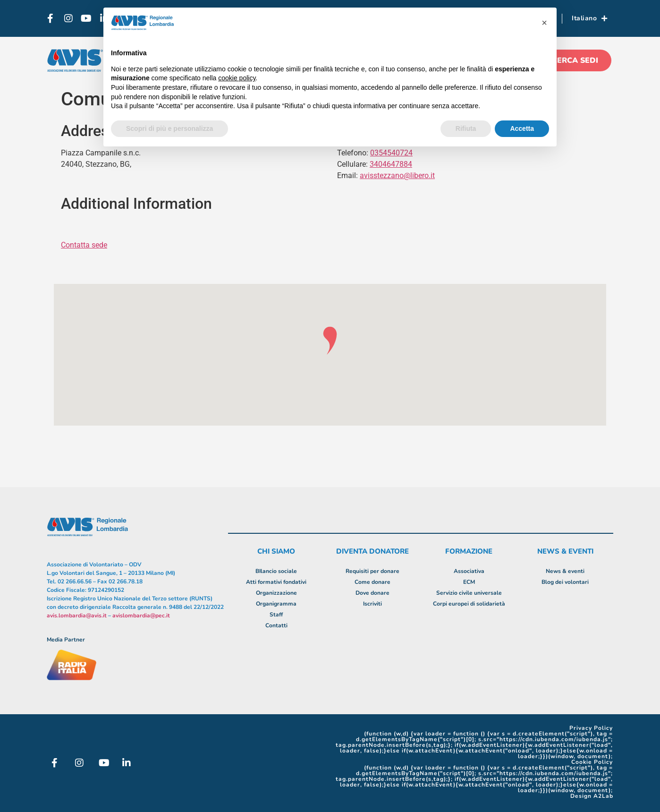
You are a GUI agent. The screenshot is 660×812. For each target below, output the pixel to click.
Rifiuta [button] (466, 128)
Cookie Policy (592, 762)
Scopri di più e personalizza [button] (169, 128)
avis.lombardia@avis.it (77, 615)
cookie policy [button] (237, 78)
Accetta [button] (522, 128)
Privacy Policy (591, 728)
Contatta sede (84, 245)
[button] (544, 23)
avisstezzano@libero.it (397, 175)
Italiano (590, 18)
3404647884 (391, 164)
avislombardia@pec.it (141, 615)
